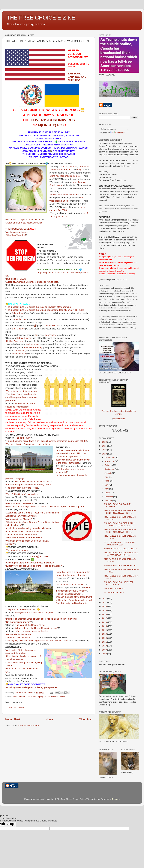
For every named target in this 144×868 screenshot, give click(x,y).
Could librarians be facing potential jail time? (28, 528)
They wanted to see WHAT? (20, 609)
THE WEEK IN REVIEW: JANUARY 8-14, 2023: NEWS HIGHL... (121, 554)
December (109, 457)
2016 (105, 622)
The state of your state (17, 550)
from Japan (78, 182)
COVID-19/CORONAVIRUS (53, 120)
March (108, 493)
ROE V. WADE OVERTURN (19, 503)
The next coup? (23, 438)
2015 (105, 626)
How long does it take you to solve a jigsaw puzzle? (32, 687)
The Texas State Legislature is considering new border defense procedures (21, 397)
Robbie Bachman (15, 341)
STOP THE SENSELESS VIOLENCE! (24, 538)
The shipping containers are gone (23, 391)
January (108, 501)
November (109, 461)
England (68, 170)
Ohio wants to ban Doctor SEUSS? (24, 531)
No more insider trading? (19, 622)
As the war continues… (18, 232)
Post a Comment (17, 707)
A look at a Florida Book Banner (22, 535)
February (109, 497)
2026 (105, 442)
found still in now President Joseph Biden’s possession (71, 457)
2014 (105, 630)
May (107, 485)
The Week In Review (56, 697)
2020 (105, 606)
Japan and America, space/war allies (24, 223)
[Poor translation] (11, 824)
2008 (105, 654)
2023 (15, 697)
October (108, 465)
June (107, 481)
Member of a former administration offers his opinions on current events (41, 619)
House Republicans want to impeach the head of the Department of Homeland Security (74, 597)
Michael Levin (19, 354)
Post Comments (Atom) (28, 725)
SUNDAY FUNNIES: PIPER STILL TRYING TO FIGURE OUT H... (119, 524)
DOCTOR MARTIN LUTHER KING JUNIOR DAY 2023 (120, 544)
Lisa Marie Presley (33, 347)
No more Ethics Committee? (70, 584)
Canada (64, 167)
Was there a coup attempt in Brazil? (24, 220)
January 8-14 (24, 697)
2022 (105, 599)
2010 (105, 646)
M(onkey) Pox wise (39, 556)
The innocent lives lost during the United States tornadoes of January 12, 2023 (45, 310)
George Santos (23, 613)
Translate (117, 133)
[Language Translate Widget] (114, 129)
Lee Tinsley (51, 335)
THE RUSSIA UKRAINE (17, 229)
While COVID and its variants (65, 195)
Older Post (86, 719)
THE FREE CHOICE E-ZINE (41, 18)
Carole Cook (20, 319)
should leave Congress (42, 613)
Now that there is (65, 572)
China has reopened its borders (65, 176)
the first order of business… (77, 575)
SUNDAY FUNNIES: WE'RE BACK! (120, 565)
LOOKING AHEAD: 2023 (115, 589)
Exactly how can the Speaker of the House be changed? (34, 566)
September (110, 469)
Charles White (51, 326)
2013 (105, 634)
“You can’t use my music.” (19, 637)
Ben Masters (18, 329)
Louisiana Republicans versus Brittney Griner (28, 485)
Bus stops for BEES (16, 279)
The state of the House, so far (30, 625)
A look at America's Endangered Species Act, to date (32, 282)
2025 (105, 446)
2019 (105, 610)
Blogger (116, 799)
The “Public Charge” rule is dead (22, 494)
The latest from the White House (22, 488)
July (107, 477)
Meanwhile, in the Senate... (20, 634)
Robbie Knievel (24, 338)
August (108, 473)
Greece (82, 167)
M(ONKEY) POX (51, 125)
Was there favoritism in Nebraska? (32, 482)
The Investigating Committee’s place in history (29, 444)
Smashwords (119, 419)
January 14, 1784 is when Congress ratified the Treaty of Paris (37, 641)
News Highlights (38, 697)
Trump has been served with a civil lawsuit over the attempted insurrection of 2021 (47, 441)
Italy (79, 170)
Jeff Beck (20, 351)
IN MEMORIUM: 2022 (114, 593)
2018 (105, 614)
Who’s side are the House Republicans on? (36, 628)
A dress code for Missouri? (19, 519)
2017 (105, 618)
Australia (73, 167)
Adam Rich (17, 313)
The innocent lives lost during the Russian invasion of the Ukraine (39, 307)
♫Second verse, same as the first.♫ (33, 631)
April (107, 489)
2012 (105, 638)
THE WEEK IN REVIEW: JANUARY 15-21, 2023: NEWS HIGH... (120, 531)
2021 (105, 602)
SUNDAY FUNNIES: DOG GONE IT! (121, 549)
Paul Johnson (32, 344)
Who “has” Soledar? (16, 235)
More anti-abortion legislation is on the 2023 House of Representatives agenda (45, 507)
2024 (105, 450)
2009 (105, 650)
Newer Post (13, 719)
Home (49, 719)
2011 (105, 642)
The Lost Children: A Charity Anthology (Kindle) (119, 410)
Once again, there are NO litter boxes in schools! (30, 563)
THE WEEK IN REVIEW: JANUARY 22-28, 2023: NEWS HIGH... (120, 512)
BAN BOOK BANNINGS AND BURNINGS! (77, 77)
